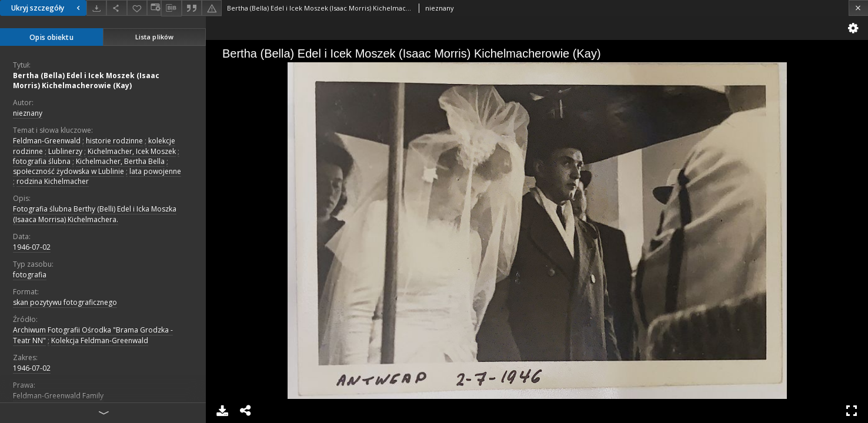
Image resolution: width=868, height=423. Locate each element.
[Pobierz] (96, 8)
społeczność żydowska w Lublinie (69, 171)
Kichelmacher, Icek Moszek (132, 151)
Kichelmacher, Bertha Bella (120, 161)
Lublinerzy (65, 151)
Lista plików (154, 37)
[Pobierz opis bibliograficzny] (171, 8)
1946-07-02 (32, 247)
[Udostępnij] (116, 8)
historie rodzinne (114, 141)
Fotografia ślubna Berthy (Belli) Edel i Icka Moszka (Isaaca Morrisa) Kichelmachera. (95, 214)
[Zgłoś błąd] (212, 8)
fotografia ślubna (42, 161)
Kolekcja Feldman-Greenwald (100, 340)
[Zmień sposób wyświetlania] (154, 8)
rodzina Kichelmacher (53, 181)
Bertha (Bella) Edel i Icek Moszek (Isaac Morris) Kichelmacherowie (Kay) (86, 80)
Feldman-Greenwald (47, 141)
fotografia (30, 275)
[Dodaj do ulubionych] (137, 8)
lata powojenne (155, 171)
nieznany (28, 113)
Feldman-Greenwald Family (58, 396)
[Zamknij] (858, 8)
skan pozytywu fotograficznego (65, 302)
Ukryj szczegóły (47, 8)
